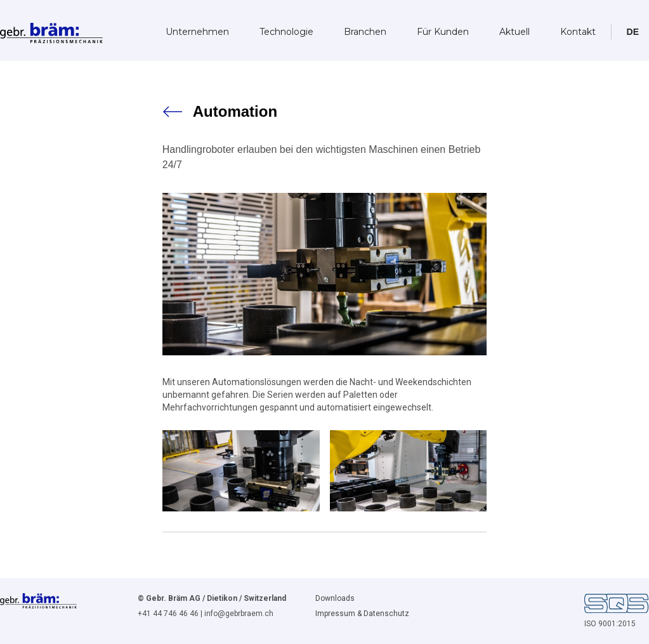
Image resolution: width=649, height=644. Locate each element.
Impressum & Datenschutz (362, 614)
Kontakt (578, 32)
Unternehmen (197, 32)
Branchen (365, 32)
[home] (51, 29)
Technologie (286, 32)
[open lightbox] (241, 471)
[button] (633, 32)
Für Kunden (443, 32)
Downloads (335, 598)
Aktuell (515, 32)
